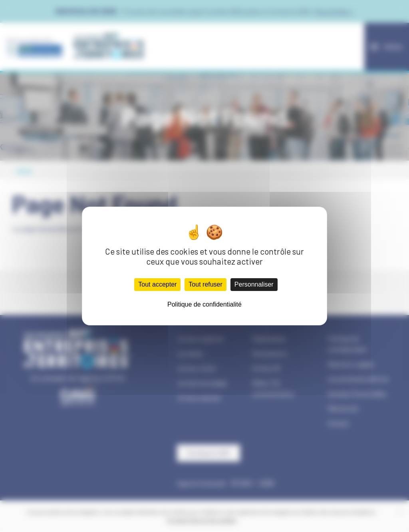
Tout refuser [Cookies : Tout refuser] (205, 284)
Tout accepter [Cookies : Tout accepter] (157, 284)
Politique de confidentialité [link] (204, 304)
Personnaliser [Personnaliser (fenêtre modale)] (254, 284)
